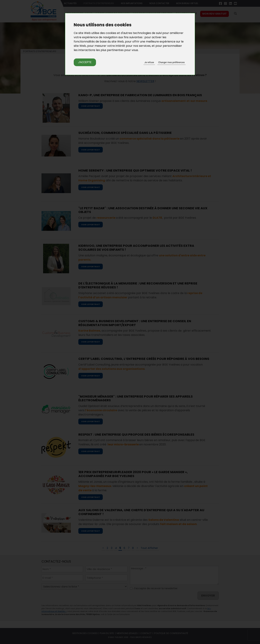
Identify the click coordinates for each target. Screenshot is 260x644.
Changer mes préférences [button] (171, 62)
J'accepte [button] (85, 62)
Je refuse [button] (149, 62)
